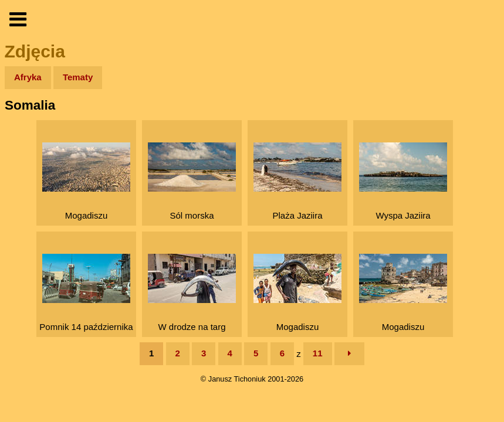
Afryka (28, 77)
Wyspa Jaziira (403, 181)
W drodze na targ (192, 293)
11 (318, 353)
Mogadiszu (86, 181)
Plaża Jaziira (297, 181)
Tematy (78, 77)
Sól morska (192, 181)
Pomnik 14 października (86, 293)
